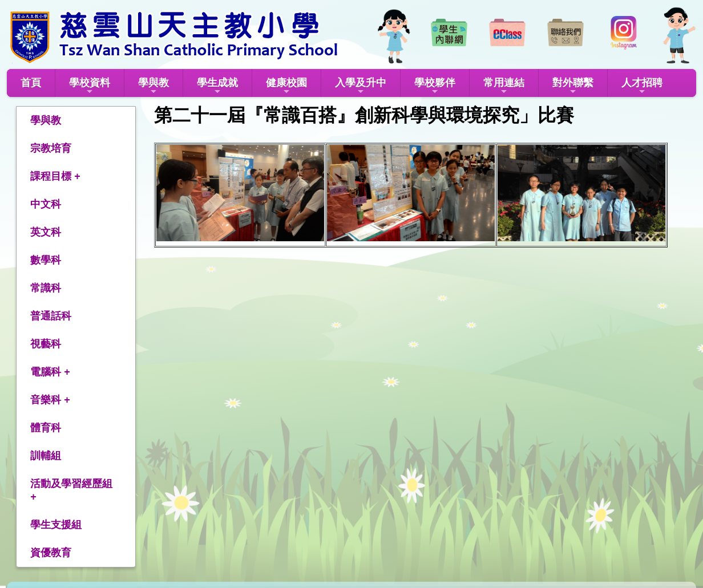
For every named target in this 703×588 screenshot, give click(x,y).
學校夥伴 (435, 86)
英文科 (46, 232)
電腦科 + (50, 372)
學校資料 (90, 86)
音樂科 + (50, 400)
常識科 (46, 288)
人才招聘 (642, 86)
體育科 (46, 428)
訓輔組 (46, 456)
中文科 (46, 204)
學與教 (153, 86)
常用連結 (504, 86)
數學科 (46, 260)
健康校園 (286, 86)
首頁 (31, 83)
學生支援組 (56, 525)
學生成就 (217, 86)
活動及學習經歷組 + (71, 490)
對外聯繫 (573, 86)
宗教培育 (51, 148)
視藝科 (46, 344)
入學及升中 (361, 86)
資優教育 (51, 553)
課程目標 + (55, 176)
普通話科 (51, 316)
